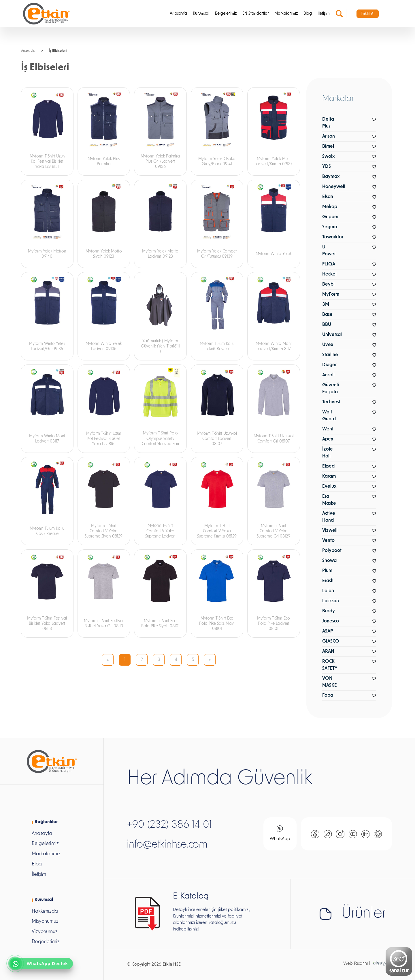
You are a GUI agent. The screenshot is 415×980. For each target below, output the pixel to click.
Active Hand (329, 517)
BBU (327, 325)
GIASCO (331, 641)
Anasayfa (178, 14)
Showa (329, 561)
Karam (329, 476)
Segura (330, 227)
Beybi (328, 284)
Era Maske (329, 500)
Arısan (329, 136)
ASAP (328, 631)
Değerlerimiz (46, 942)
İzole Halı (328, 453)
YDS (327, 167)
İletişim (324, 14)
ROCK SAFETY (330, 665)
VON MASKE (330, 682)
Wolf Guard (329, 416)
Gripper (330, 217)
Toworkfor (333, 237)
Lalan (328, 591)
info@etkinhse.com (167, 845)
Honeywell (334, 187)
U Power (329, 251)
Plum (327, 571)
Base (327, 315)
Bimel (328, 147)
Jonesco (331, 621)
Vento (328, 541)
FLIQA (329, 264)
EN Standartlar (255, 14)
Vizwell (330, 531)
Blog (308, 14)
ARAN (328, 652)
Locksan (331, 601)
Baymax (331, 177)
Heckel (329, 274)
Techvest (331, 402)
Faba (328, 696)
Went (328, 429)
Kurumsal (201, 14)
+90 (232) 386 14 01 (169, 825)
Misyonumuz (45, 921)
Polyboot (332, 551)
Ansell (328, 375)
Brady (329, 611)
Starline (330, 355)
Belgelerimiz (226, 14)
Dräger (330, 365)
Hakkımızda (45, 911)
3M (326, 305)
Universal (332, 335)
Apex (328, 439)
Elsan (328, 197)
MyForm (331, 295)
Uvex (328, 345)
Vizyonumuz (45, 932)
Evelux (329, 487)
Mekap (330, 207)
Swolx (328, 157)
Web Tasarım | (357, 964)
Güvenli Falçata (331, 389)
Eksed (328, 466)
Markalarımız (286, 14)
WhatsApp (280, 833)
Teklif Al (368, 14)
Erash (328, 581)
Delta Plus (328, 123)
